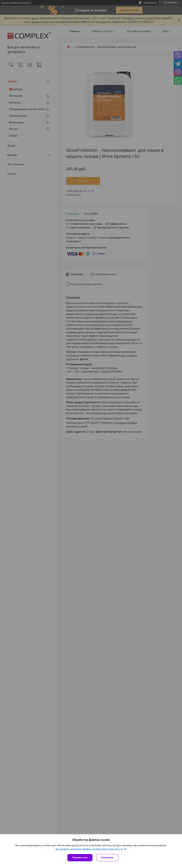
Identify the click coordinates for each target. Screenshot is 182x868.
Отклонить (107, 857)
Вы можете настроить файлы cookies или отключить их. (90, 849)
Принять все (80, 857)
